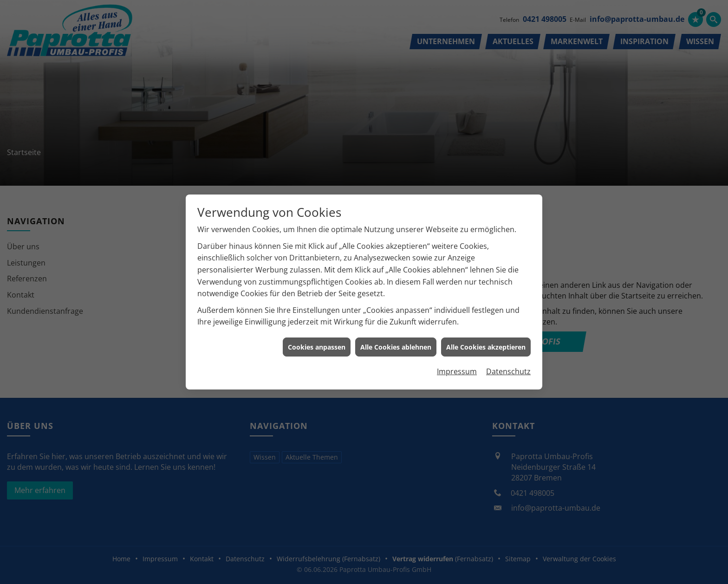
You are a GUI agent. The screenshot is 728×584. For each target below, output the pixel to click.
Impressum (457, 369)
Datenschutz (508, 369)
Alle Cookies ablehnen (396, 344)
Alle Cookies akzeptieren (486, 344)
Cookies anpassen (317, 344)
